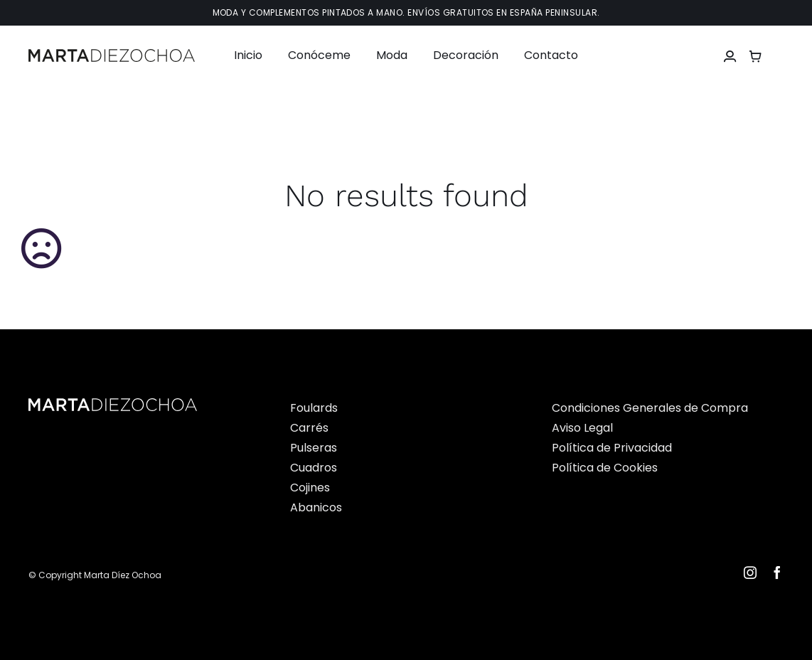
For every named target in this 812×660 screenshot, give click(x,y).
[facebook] (777, 573)
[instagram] (750, 573)
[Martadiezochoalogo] (112, 55)
